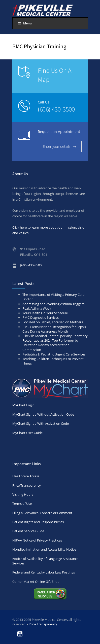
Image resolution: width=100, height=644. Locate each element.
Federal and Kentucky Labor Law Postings (44, 572)
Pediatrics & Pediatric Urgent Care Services (54, 354)
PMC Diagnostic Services (41, 317)
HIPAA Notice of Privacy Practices (37, 540)
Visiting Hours (23, 494)
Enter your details (57, 146)
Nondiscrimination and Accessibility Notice (44, 549)
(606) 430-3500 (56, 109)
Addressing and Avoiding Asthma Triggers (53, 304)
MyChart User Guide (27, 433)
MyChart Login (50, 393)
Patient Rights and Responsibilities (38, 522)
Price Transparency (27, 485)
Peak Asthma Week (37, 308)
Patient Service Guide (28, 531)
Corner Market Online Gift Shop (36, 582)
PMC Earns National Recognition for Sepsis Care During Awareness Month (54, 329)
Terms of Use (22, 504)
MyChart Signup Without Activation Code (43, 414)
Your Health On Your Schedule (45, 313)
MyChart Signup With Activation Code (41, 423)
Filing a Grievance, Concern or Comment (42, 513)
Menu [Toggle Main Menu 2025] (25, 23)
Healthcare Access (26, 476)
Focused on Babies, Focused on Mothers (53, 322)
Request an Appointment (59, 132)
